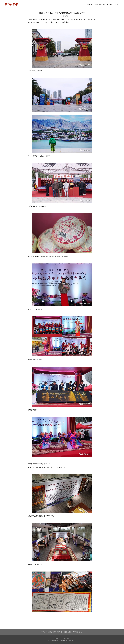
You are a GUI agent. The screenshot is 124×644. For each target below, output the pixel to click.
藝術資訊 (95, 5)
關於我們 (57, 638)
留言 (117, 5)
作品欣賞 (102, 5)
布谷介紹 (110, 5)
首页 (88, 5)
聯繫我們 (67, 638)
